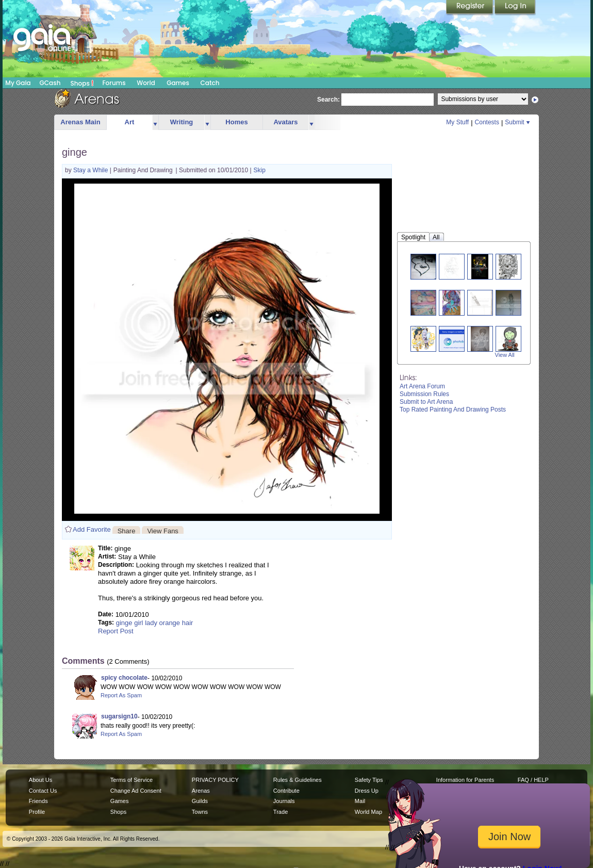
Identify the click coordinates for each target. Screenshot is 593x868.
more (155, 122)
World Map (368, 812)
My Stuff (457, 122)
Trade (281, 812)
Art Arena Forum (422, 386)
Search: (328, 100)
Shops (82, 83)
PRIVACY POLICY (215, 780)
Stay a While (92, 170)
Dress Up (367, 791)
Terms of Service (131, 780)
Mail (360, 801)
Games (178, 83)
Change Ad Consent (136, 791)
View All (505, 355)
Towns (200, 812)
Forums (114, 83)
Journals (284, 801)
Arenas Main (80, 122)
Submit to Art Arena (426, 402)
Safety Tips (369, 780)
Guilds (200, 801)
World (146, 83)
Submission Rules (424, 394)
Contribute (286, 791)
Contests (487, 122)
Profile (37, 812)
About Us (40, 780)
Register (470, 8)
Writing (182, 122)
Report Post (116, 631)
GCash (50, 83)
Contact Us (43, 791)
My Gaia (18, 83)
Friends (38, 801)
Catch (210, 83)
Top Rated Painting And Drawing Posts (453, 410)
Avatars (285, 122)
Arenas (201, 791)
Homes (236, 122)
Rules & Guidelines (298, 780)
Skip (260, 170)
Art (130, 122)
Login (515, 8)
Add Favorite (92, 529)
